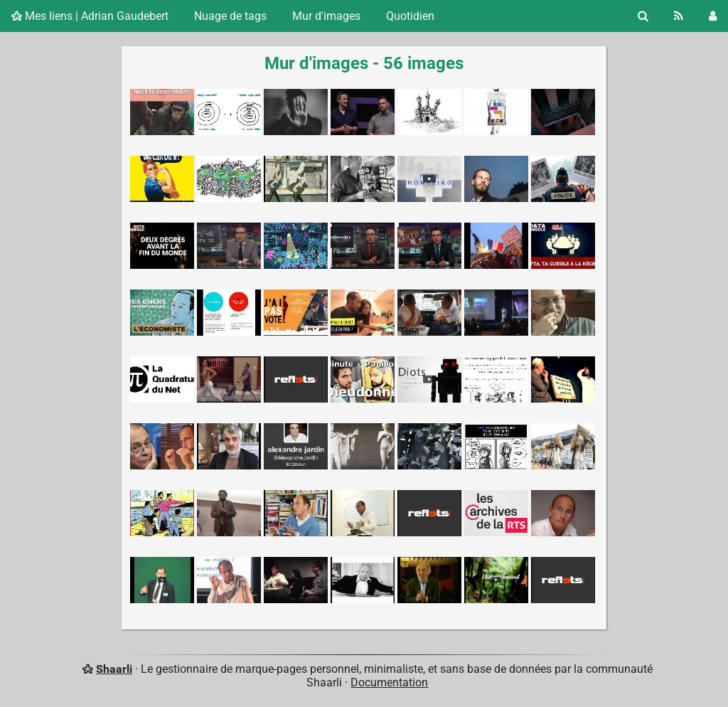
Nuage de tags (230, 16)
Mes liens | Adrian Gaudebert (90, 16)
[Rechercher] (643, 16)
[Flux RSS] (679, 16)
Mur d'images (326, 16)
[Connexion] (713, 16)
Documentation (389, 682)
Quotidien (410, 16)
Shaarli (114, 669)
